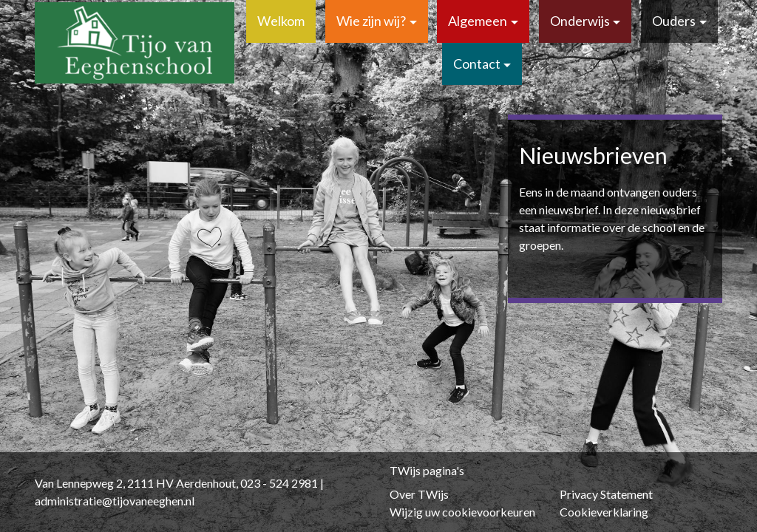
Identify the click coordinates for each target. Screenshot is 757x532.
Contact (477, 64)
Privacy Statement (606, 494)
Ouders (674, 21)
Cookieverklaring (604, 512)
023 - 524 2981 (279, 483)
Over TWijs (419, 494)
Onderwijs (580, 21)
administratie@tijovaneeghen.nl (115, 501)
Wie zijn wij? (371, 21)
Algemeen (478, 21)
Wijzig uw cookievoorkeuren (462, 512)
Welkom (281, 21)
